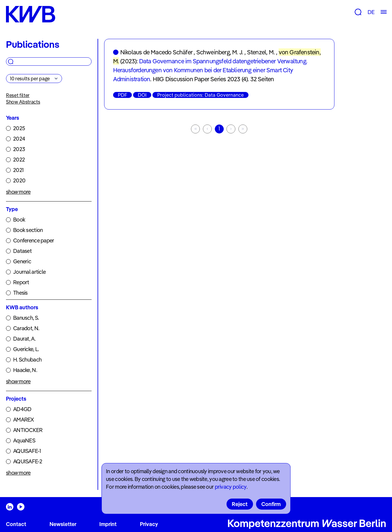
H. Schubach (27, 360)
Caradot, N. (26, 328)
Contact (16, 524)
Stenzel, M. (261, 52)
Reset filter (18, 95)
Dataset (22, 251)
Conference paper (34, 240)
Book (19, 220)
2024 (19, 139)
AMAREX (24, 420)
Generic (22, 261)
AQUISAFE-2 (28, 461)
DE (371, 12)
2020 (19, 180)
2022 (19, 160)
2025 (19, 128)
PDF (122, 95)
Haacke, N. (25, 370)
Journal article (29, 272)
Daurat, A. (24, 339)
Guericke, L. (26, 349)
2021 (18, 170)
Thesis (20, 293)
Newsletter (63, 524)
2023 (19, 149)
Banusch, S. (26, 318)
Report (21, 282)
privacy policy (231, 487)
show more (18, 192)
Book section (28, 230)
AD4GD (22, 409)
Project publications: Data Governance (200, 95)
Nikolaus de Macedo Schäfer (156, 52)
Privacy (149, 524)
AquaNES (24, 440)
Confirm (271, 504)
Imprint (108, 524)
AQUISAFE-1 (27, 451)
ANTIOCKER (28, 430)
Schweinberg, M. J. (220, 52)
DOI (142, 95)
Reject (240, 504)
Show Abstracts (23, 102)
